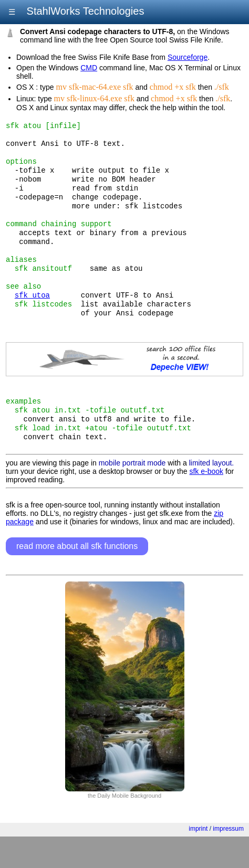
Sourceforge (188, 57)
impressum (228, 860)
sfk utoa (32, 316)
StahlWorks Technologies (84, 11)
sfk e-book (206, 503)
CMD (89, 68)
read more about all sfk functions (77, 578)
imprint (198, 860)
